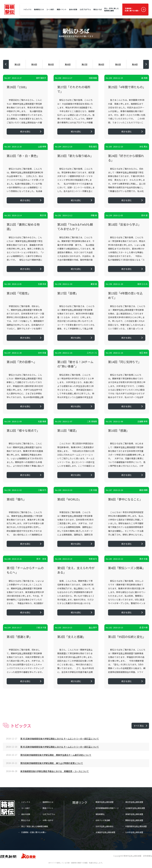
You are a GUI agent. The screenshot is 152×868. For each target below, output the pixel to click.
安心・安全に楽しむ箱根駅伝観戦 (111, 9)
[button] (6, 64)
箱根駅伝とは (39, 9)
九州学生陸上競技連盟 (134, 832)
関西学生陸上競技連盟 (134, 820)
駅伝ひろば (98, 9)
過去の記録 (73, 9)
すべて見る (139, 726)
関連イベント (62, 9)
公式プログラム (85, 9)
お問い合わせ (48, 820)
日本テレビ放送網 (103, 820)
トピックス (27, 9)
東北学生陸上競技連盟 (134, 802)
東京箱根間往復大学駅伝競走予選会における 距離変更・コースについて (55, 771)
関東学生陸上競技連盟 (104, 802)
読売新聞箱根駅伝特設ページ (107, 808)
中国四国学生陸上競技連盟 (136, 826)
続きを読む (25, 131)
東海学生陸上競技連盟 (134, 814)
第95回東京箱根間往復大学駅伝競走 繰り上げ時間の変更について (52, 763)
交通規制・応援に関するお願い (132, 9)
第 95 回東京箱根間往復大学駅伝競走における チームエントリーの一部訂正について (60, 739)
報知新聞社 (100, 814)
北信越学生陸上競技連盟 (135, 808)
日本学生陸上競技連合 (104, 826)
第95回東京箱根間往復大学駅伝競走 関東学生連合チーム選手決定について (56, 755)
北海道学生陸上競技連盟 (105, 832)
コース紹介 (50, 9)
